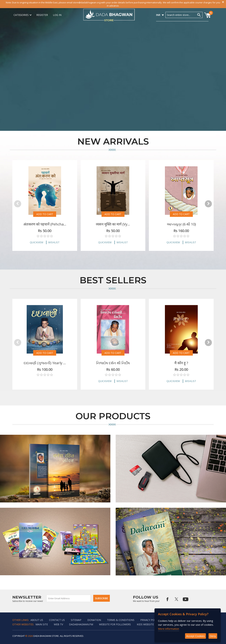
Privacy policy (150, 620)
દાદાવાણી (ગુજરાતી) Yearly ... (45, 363)
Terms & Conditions (121, 620)
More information (169, 629)
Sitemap (76, 620)
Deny (213, 636)
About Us (37, 620)
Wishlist (54, 242)
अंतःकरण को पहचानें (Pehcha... (45, 224)
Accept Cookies (195, 636)
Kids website (145, 624)
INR (158, 15)
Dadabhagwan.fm (81, 624)
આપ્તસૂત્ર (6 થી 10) (181, 224)
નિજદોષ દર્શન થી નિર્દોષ (113, 363)
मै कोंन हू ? (181, 363)
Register (42, 15)
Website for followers (115, 624)
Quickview (37, 242)
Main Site (42, 624)
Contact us (57, 620)
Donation (94, 620)
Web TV (58, 624)
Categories (22, 15)
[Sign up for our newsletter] (69, 598)
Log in (57, 15)
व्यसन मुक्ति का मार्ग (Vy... (113, 224)
